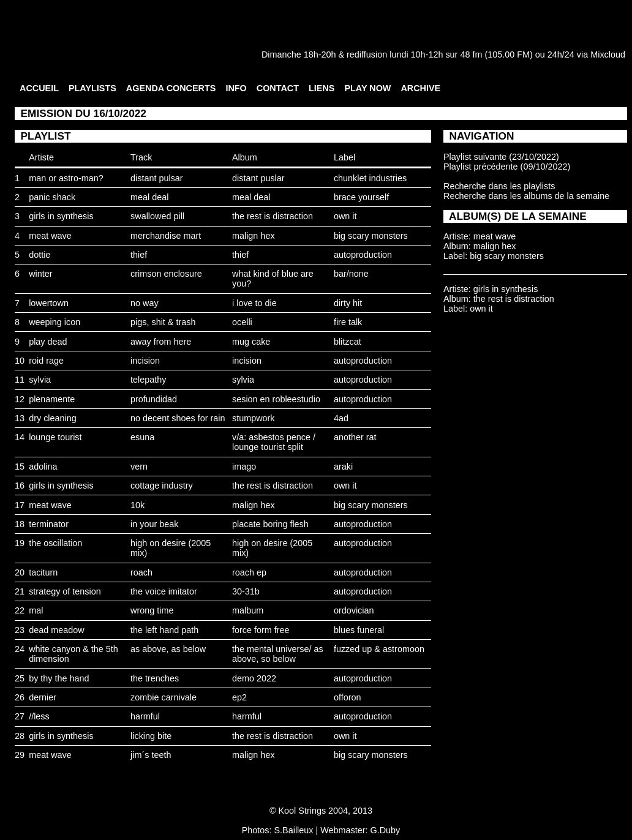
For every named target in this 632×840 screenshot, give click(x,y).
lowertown (49, 303)
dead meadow (56, 630)
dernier (43, 697)
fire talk (348, 322)
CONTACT (278, 88)
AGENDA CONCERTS (171, 88)
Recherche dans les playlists (499, 186)
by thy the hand (59, 678)
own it (345, 216)
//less (39, 716)
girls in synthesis (61, 216)
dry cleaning (53, 418)
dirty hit (348, 303)
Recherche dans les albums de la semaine (526, 196)
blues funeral (359, 630)
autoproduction (363, 255)
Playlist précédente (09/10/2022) (507, 167)
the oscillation (55, 543)
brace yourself (361, 197)
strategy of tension (65, 591)
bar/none (351, 274)
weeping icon (55, 322)
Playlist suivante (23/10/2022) (501, 157)
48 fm (471, 54)
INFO (236, 88)
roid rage (46, 361)
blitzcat (348, 342)
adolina (43, 467)
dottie (39, 255)
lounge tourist (55, 437)
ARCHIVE (420, 88)
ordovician (354, 610)
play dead (48, 342)
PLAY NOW (367, 88)
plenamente (52, 399)
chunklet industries (370, 178)
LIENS (322, 88)
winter (40, 274)
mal (36, 610)
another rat (355, 437)
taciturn (43, 572)
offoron (348, 697)
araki (343, 467)
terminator (49, 524)
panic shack (52, 197)
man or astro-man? (66, 178)
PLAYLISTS (92, 88)
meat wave (50, 236)
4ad (341, 418)
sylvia (40, 380)
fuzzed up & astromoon (379, 649)
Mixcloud (608, 54)
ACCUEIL (39, 88)
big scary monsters (371, 236)
